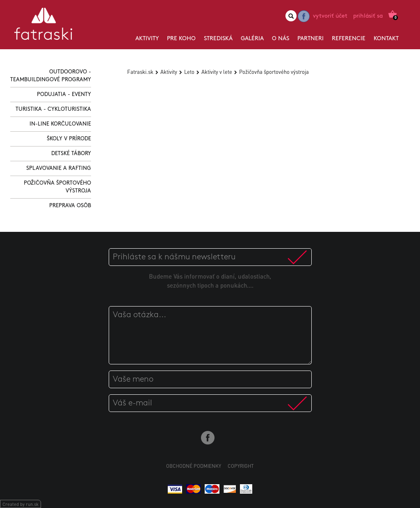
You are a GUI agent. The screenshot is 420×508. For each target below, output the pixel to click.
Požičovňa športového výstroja (57, 187)
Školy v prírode (69, 139)
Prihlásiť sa (368, 16)
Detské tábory (71, 154)
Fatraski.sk (140, 72)
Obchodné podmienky (194, 466)
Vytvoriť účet (330, 16)
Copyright (241, 466)
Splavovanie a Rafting (59, 168)
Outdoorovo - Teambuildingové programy (51, 76)
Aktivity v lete (217, 72)
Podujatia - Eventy (64, 95)
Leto (189, 72)
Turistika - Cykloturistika (53, 109)
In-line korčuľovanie (60, 124)
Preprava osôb (70, 206)
